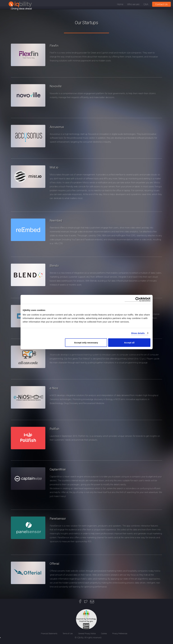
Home (120, 4)
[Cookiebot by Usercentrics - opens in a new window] (138, 299)
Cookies (104, 634)
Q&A (146, 4)
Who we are (133, 4)
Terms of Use (68, 634)
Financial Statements (49, 634)
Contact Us (161, 4)
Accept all (129, 343)
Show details (138, 333)
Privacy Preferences (120, 634)
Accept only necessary (86, 343)
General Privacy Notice (87, 634)
